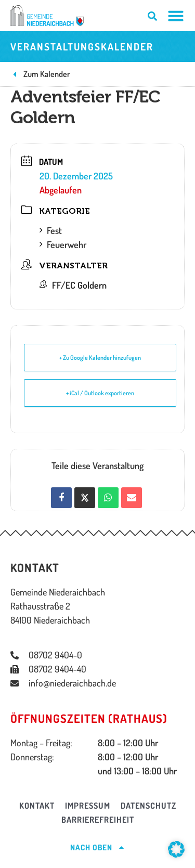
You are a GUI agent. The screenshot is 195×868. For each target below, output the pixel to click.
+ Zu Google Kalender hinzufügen (100, 358)
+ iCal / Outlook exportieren (100, 393)
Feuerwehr (63, 244)
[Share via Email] (132, 498)
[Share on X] (85, 498)
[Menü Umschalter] (176, 16)
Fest (51, 230)
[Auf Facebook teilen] (61, 498)
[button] (176, 849)
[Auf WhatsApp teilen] (108, 498)
